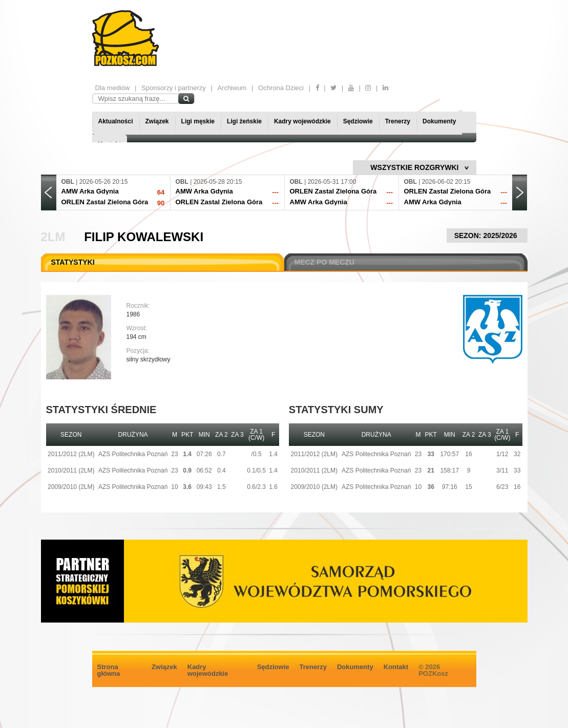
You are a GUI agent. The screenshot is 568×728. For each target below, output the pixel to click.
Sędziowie (358, 121)
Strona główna (109, 670)
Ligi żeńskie (244, 121)
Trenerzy (398, 121)
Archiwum (232, 88)
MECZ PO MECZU (324, 262)
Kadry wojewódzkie (302, 121)
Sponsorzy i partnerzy (174, 88)
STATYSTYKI (73, 262)
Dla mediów (113, 88)
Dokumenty (439, 121)
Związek (157, 121)
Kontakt (396, 667)
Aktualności (116, 121)
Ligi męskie (198, 121)
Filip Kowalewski (144, 237)
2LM (53, 237)
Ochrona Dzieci (281, 88)
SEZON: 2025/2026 (487, 235)
